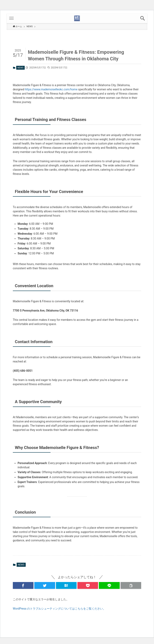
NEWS (20, 68)
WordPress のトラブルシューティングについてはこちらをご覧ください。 (59, 609)
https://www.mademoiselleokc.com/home (51, 89)
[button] (143, 18)
